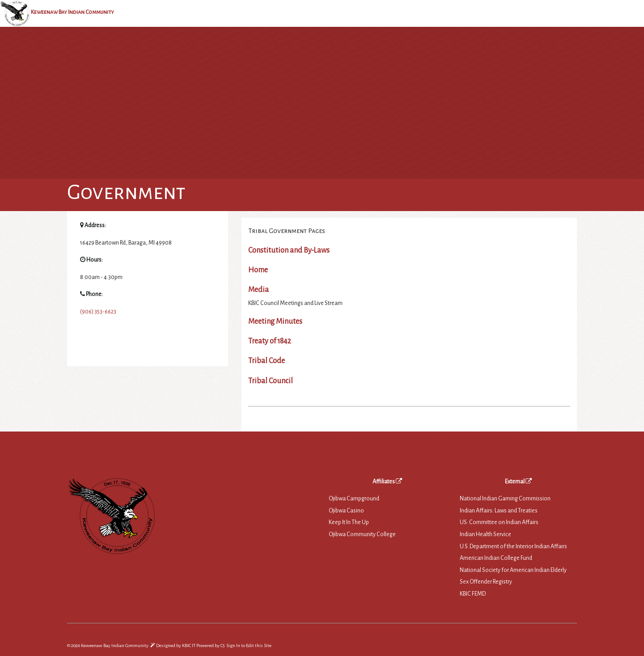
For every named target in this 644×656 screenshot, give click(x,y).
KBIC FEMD (473, 594)
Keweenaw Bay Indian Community (72, 12)
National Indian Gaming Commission (505, 499)
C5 (222, 645)
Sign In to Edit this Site (248, 645)
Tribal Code (267, 361)
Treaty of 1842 (270, 341)
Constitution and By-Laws (289, 250)
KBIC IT (189, 645)
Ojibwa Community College (362, 534)
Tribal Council (271, 381)
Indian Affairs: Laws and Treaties (499, 511)
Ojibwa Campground (354, 499)
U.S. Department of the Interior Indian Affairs (513, 546)
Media (258, 290)
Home (258, 270)
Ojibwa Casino (346, 511)
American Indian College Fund (496, 558)
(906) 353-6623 (98, 312)
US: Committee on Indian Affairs (499, 522)
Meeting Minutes (275, 322)
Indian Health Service (485, 534)
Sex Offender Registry (486, 582)
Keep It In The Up (349, 522)
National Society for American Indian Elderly (513, 570)
